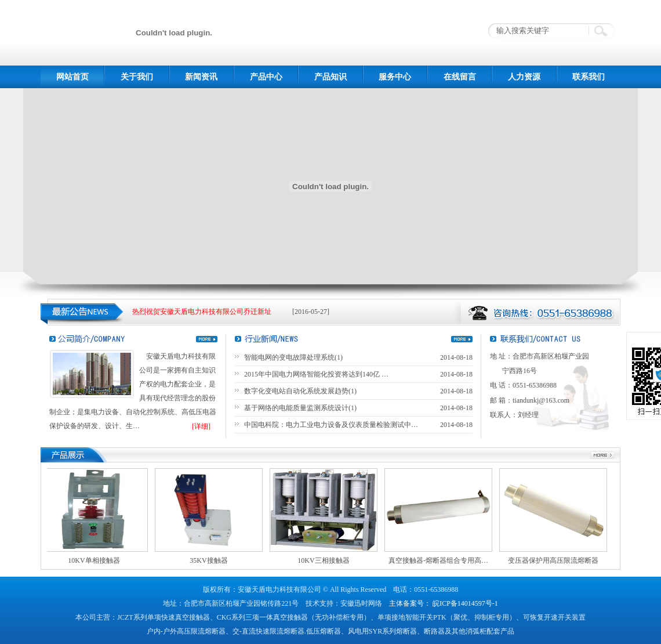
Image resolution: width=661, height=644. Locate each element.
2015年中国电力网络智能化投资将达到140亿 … (316, 374)
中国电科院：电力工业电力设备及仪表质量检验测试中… (331, 425)
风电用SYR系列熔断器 (382, 631)
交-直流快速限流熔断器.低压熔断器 (287, 631)
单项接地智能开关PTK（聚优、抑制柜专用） (447, 617)
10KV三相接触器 (325, 560)
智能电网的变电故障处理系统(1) (293, 357)
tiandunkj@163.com (541, 400)
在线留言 (460, 77)
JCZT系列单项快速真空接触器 (163, 617)
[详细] (201, 426)
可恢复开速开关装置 (554, 617)
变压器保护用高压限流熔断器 (555, 560)
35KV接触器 (210, 560)
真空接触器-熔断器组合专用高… (440, 560)
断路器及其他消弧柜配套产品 (469, 631)
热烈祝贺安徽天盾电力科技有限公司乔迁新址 (202, 312)
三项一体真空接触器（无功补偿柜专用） (308, 617)
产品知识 (330, 77)
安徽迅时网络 (361, 603)
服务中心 (395, 77)
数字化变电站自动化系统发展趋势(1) (300, 391)
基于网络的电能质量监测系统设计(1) (300, 408)
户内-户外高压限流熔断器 (186, 631)
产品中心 (266, 77)
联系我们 (589, 77)
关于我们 (137, 77)
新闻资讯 (201, 77)
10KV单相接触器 (95, 560)
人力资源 (524, 77)
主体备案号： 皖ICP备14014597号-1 (444, 603)
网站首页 (72, 77)
